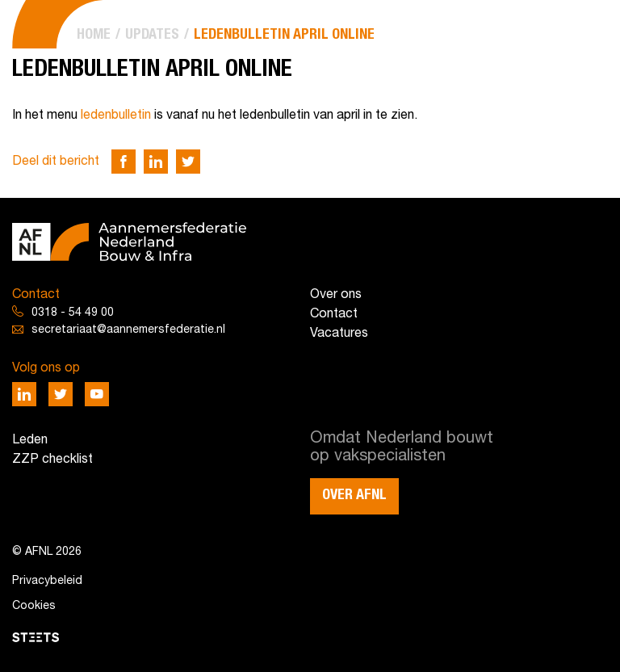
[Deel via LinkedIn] (156, 162)
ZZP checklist (52, 460)
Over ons (336, 295)
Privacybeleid (47, 581)
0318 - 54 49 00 (73, 313)
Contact (334, 314)
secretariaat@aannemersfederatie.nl (128, 330)
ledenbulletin (116, 115)
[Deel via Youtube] (97, 394)
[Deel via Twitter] (188, 162)
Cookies (34, 606)
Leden (30, 440)
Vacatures (339, 334)
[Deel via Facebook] (124, 162)
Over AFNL (354, 495)
